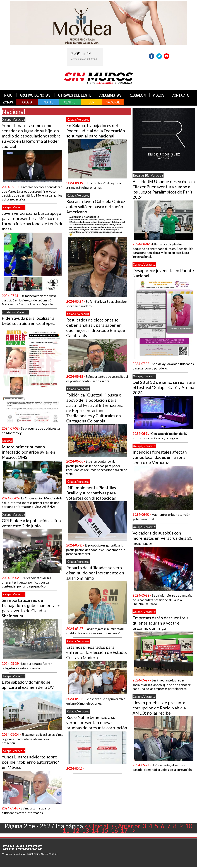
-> (133, 830)
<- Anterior (125, 826)
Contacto (20, 854)
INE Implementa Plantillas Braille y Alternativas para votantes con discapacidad (91, 493)
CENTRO (70, 102)
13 (85, 830)
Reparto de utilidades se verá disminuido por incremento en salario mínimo (95, 573)
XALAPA (27, 102)
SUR (91, 102)
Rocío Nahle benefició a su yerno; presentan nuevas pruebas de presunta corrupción (97, 722)
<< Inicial (96, 826)
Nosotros (7, 854)
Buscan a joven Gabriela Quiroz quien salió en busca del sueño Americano (96, 206)
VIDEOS (159, 95)
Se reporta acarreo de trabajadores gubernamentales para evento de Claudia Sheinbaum (31, 608)
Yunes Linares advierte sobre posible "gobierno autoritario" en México (30, 762)
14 (95, 830)
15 (105, 830)
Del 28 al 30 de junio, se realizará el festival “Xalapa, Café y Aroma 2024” (164, 387)
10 (189, 826)
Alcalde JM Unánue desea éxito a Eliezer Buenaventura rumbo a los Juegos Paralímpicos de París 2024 (164, 189)
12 (76, 830)
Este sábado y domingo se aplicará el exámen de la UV (28, 685)
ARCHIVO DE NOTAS (35, 95)
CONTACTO (181, 95)
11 (66, 830)
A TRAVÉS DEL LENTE (75, 95)
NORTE (48, 102)
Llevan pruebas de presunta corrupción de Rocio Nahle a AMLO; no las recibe (159, 708)
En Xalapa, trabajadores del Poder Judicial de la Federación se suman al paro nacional (96, 131)
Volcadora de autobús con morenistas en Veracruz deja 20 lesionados (162, 538)
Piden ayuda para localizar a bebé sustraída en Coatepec (28, 321)
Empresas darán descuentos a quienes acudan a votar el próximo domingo (161, 623)
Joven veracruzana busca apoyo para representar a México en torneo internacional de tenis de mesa (33, 221)
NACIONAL (113, 102)
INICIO (8, 95)
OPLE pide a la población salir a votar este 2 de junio (31, 523)
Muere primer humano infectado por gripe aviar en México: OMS (28, 452)
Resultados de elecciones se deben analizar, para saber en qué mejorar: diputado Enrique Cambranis (96, 328)
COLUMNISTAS (110, 95)
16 (114, 830)
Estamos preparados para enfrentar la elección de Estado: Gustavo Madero (97, 652)
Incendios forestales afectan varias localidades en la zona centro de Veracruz (160, 457)
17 (124, 830)
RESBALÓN (137, 95)
